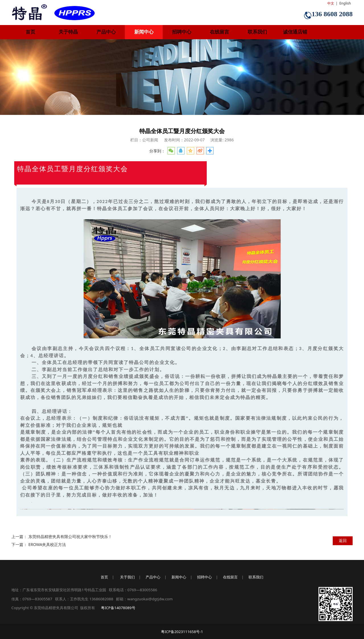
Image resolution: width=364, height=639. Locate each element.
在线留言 (220, 32)
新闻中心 (144, 32)
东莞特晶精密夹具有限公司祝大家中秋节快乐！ (70, 536)
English (345, 3)
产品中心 (106, 32)
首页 (30, 32)
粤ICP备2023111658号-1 (182, 632)
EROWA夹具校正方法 (47, 544)
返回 (343, 540)
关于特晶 (68, 32)
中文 (331, 3)
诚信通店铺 (295, 32)
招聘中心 (182, 32)
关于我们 (127, 577)
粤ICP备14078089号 (118, 608)
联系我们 (257, 32)
